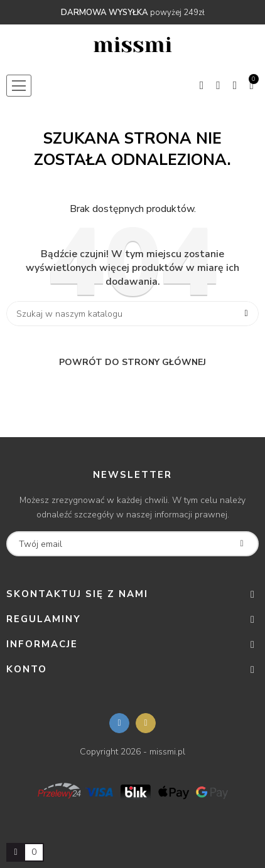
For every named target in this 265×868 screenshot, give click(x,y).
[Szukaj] (132, 314)
